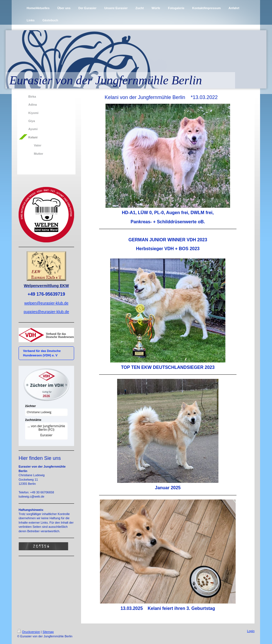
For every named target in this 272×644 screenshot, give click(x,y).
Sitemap (48, 632)
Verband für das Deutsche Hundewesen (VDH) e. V (42, 353)
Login (251, 631)
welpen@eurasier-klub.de (46, 303)
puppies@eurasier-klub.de (46, 312)
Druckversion (29, 632)
